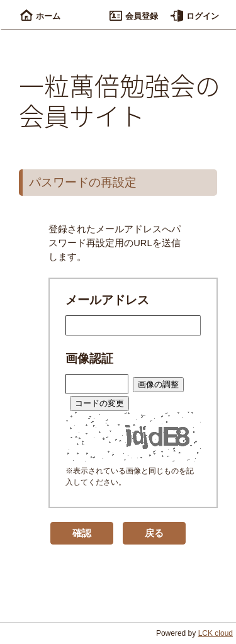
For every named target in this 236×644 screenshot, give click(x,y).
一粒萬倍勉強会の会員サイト (120, 100)
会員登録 (134, 16)
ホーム (40, 16)
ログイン (195, 16)
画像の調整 (158, 384)
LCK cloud (216, 633)
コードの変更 (99, 403)
